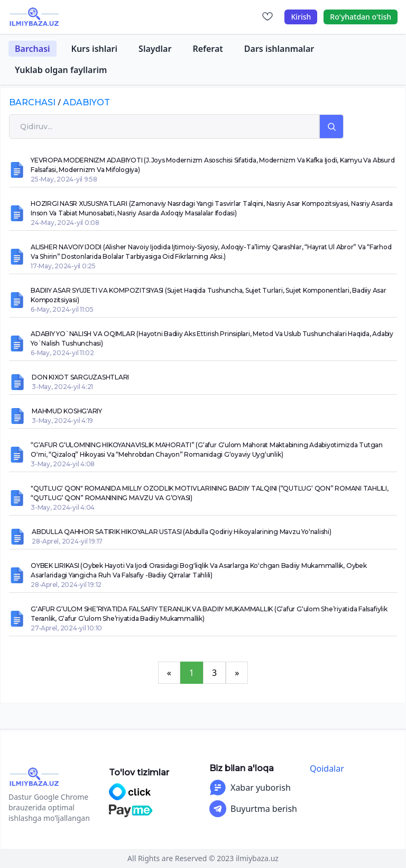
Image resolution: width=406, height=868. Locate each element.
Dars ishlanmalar (279, 49)
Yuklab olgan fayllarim (61, 70)
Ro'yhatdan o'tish (361, 17)
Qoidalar (327, 768)
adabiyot (86, 102)
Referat (207, 49)
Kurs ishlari (95, 49)
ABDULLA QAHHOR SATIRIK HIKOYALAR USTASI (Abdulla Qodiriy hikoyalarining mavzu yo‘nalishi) (182, 532)
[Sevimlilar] (267, 17)
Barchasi (33, 49)
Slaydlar (155, 49)
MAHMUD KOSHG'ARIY (67, 411)
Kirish (301, 17)
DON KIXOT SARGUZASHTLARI (80, 377)
